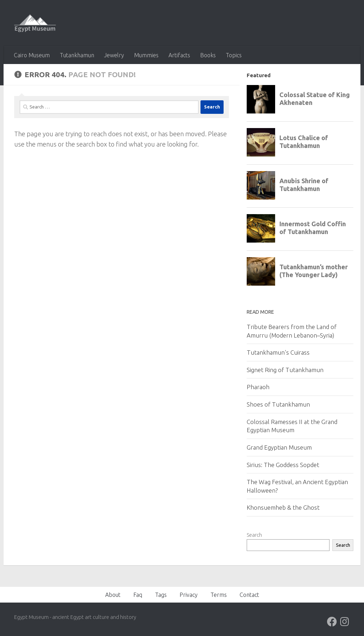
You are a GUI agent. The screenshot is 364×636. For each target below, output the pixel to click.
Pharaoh (258, 387)
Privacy (189, 595)
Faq (138, 595)
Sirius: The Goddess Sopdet (283, 465)
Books (208, 55)
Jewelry (114, 55)
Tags (161, 595)
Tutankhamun (77, 55)
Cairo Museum (32, 55)
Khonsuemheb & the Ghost (283, 507)
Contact (249, 595)
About (113, 595)
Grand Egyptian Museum (279, 447)
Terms (219, 595)
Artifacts (179, 55)
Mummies (146, 55)
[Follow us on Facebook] (332, 622)
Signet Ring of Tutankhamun (285, 370)
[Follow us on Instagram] (345, 622)
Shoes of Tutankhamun (278, 404)
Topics (234, 55)
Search (254, 535)
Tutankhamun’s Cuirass (278, 352)
